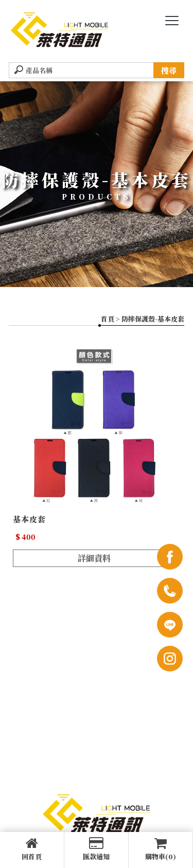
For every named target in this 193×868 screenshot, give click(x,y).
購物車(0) (161, 849)
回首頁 (32, 849)
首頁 (108, 319)
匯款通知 (96, 849)
